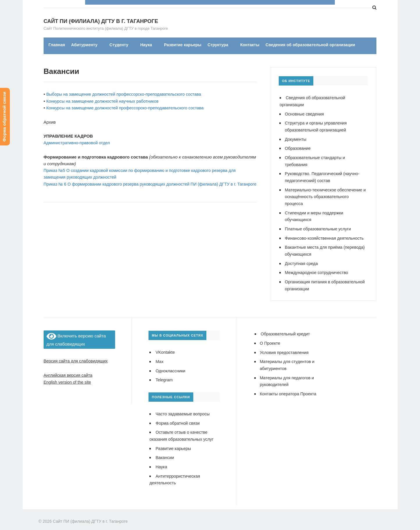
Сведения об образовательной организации (310, 45)
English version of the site (68, 377)
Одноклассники (171, 366)
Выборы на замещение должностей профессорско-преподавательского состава (127, 94)
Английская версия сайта (69, 371)
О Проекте (270, 339)
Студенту (119, 45)
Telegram (165, 375)
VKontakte (166, 348)
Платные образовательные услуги (319, 226)
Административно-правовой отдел (78, 142)
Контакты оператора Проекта (289, 388)
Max (160, 357)
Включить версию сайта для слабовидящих (76, 335)
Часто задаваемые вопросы (184, 409)
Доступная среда (302, 260)
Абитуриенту (84, 45)
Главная (57, 45)
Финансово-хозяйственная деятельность (326, 235)
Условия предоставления (285, 348)
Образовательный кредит (286, 330)
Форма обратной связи (179, 418)
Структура (218, 45)
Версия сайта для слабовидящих (77, 357)
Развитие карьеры (183, 45)
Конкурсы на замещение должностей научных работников (105, 101)
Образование (298, 148)
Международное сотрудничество (318, 269)
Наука (146, 45)
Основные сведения (305, 114)
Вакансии (165, 452)
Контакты (250, 45)
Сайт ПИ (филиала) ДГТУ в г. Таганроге (91, 21)
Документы (296, 139)
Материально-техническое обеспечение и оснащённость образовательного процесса (325, 195)
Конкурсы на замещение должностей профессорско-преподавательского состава (129, 108)
